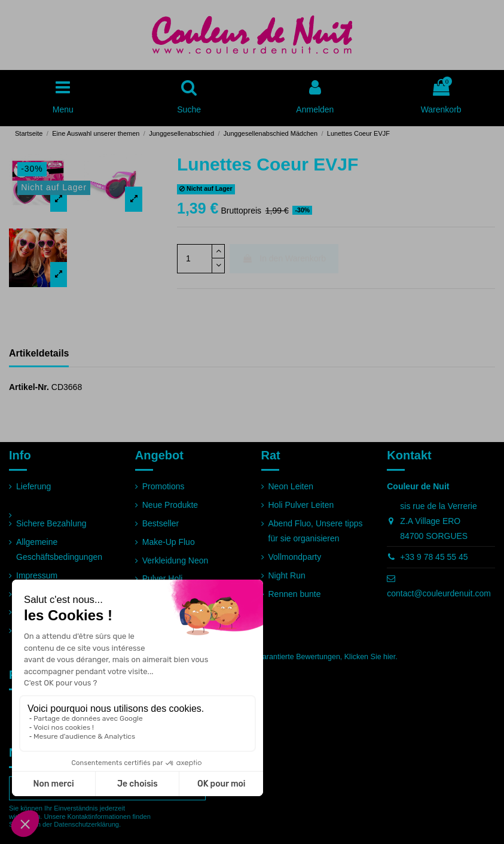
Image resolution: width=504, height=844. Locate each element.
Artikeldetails (39, 353)
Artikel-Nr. (29, 387)
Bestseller (161, 523)
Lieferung (33, 486)
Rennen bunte (295, 594)
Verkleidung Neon (175, 560)
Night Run (287, 575)
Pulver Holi (163, 578)
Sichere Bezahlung (51, 523)
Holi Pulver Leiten (301, 505)
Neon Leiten (291, 486)
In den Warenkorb (284, 258)
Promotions (164, 486)
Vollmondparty (295, 557)
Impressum (37, 575)
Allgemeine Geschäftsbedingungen (59, 549)
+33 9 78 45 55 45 (434, 557)
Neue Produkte (170, 505)
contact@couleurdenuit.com (439, 593)
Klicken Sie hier (370, 657)
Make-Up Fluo (169, 542)
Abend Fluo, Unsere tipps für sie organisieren (316, 531)
